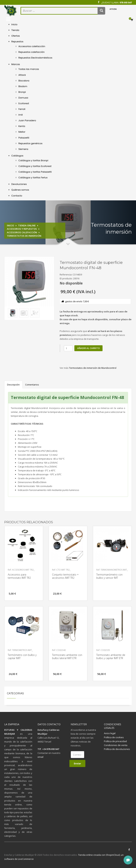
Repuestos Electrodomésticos (35, 58)
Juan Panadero (27, 120)
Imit (21, 115)
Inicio (14, 24)
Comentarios (32, 385)
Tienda (15, 30)
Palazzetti (24, 138)
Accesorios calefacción (32, 46)
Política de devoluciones (117, 749)
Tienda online (27, 225)
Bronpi (22, 92)
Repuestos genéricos (30, 143)
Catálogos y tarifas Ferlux (33, 178)
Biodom (23, 86)
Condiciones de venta (116, 745)
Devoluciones (19, 184)
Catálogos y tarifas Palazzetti (35, 172)
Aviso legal (110, 733)
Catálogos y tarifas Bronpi (33, 160)
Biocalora (24, 81)
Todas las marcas (29, 69)
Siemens (23, 149)
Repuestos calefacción (32, 52)
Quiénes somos (20, 190)
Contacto (17, 196)
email (40, 757)
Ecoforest (24, 103)
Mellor (22, 132)
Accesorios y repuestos (22, 229)
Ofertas (16, 36)
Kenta (22, 126)
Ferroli (22, 109)
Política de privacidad (115, 741)
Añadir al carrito (88, 348)
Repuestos (17, 42)
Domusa (23, 98)
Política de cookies (114, 737)
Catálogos (17, 156)
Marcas (16, 64)
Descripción (13, 385)
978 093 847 (126, 2)
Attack (22, 75)
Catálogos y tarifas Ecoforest (35, 166)
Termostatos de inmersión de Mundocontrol (93, 368)
